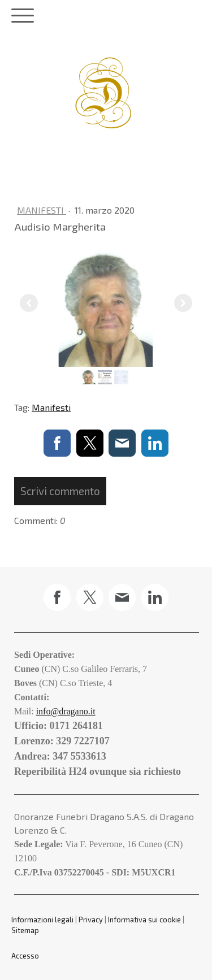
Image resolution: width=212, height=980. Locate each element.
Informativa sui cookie (144, 920)
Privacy (91, 920)
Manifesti (42, 210)
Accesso (25, 956)
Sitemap (25, 930)
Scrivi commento (60, 491)
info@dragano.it (66, 711)
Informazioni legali (42, 920)
